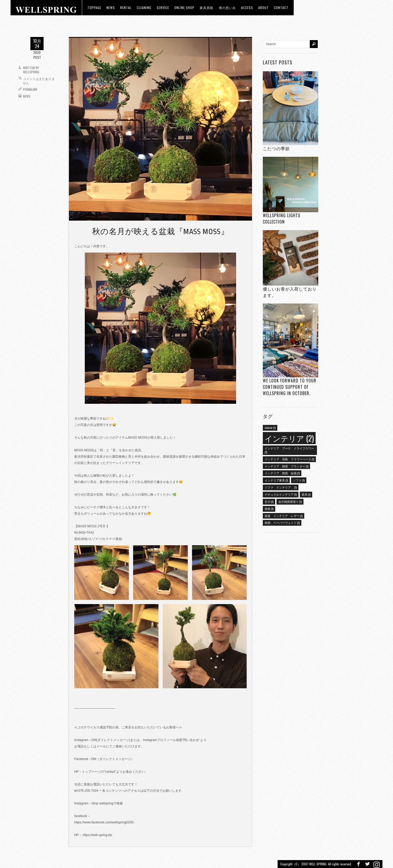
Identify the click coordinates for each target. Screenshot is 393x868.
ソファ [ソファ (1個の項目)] (299, 480)
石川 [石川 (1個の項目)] (269, 501)
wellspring (31, 72)
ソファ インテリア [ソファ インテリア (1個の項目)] (281, 487)
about (263, 8)
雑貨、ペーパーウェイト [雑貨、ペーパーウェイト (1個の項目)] (282, 523)
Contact (281, 8)
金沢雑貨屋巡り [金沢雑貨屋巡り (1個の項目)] (290, 501)
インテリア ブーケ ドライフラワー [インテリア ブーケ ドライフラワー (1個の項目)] (289, 450)
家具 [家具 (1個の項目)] (306, 494)
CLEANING (144, 8)
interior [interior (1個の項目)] (270, 428)
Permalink (30, 89)
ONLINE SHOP (184, 8)
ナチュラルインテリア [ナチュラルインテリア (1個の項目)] (281, 494)
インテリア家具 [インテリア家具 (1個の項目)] (276, 480)
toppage (94, 8)
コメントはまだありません (39, 81)
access (247, 8)
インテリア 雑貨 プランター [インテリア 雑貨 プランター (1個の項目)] (286, 466)
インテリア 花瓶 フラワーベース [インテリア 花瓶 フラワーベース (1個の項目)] (289, 459)
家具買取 (207, 8)
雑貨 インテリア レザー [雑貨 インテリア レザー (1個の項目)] (284, 516)
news (111, 8)
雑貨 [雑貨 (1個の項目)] (269, 509)
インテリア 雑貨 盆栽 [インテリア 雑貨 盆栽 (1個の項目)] (282, 473)
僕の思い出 (227, 8)
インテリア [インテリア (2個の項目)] (289, 438)
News (27, 96)
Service (163, 8)
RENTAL (126, 8)
